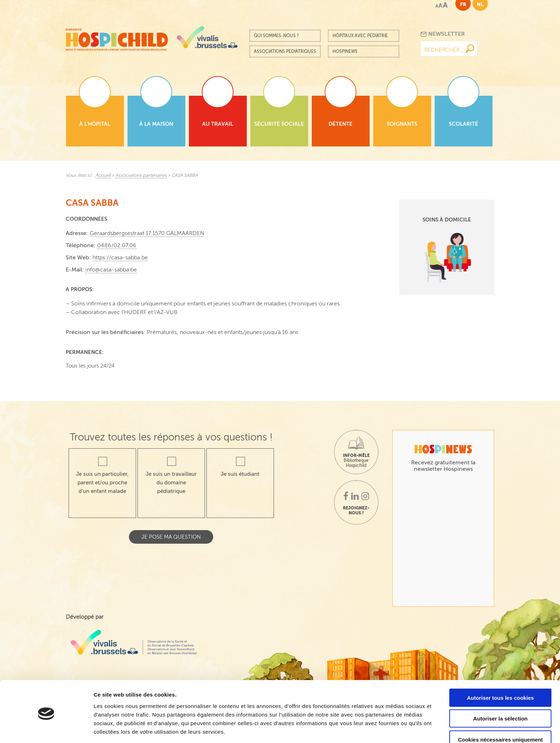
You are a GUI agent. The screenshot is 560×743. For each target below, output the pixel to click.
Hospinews (345, 51)
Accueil (103, 175)
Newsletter (443, 34)
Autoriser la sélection (501, 693)
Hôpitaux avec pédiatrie (360, 36)
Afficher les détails (393, 729)
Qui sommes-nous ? (276, 36)
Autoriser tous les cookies (500, 672)
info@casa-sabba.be (111, 270)
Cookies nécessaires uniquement (500, 714)
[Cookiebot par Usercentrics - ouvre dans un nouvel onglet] (46, 729)
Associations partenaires (141, 175)
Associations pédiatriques (285, 51)
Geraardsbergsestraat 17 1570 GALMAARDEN (147, 233)
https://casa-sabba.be (120, 258)
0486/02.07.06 (117, 245)
